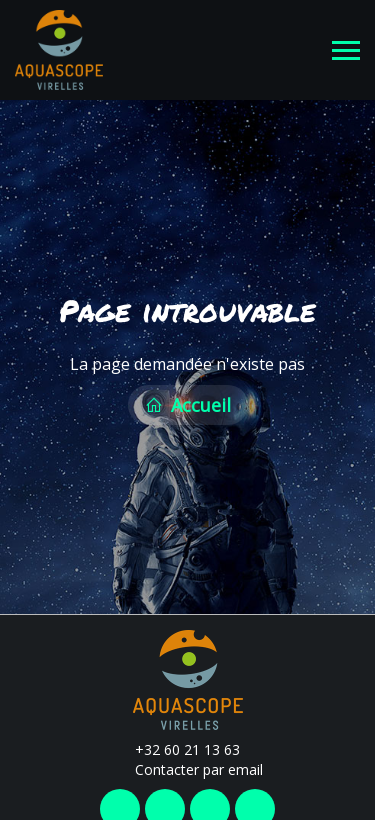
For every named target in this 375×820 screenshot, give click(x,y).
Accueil (188, 403)
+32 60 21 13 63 (176, 745)
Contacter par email (187, 765)
